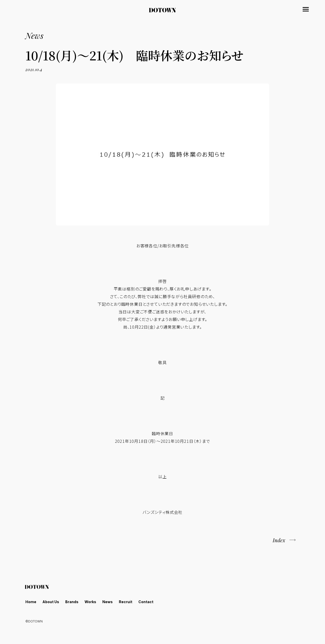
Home (31, 602)
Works (90, 602)
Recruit (126, 602)
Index (279, 540)
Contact (146, 602)
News (108, 602)
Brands (72, 602)
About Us (51, 602)
